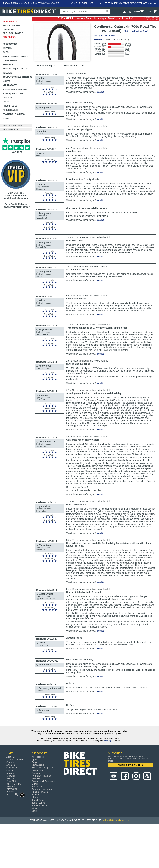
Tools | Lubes (10, 110)
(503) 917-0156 (10, 3)
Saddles (7, 98)
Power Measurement (15, 89)
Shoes (6, 102)
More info (152, 3)
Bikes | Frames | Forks (15, 56)
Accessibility (16, 794)
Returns (10, 778)
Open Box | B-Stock (13, 33)
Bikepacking (38, 765)
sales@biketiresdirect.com (116, 820)
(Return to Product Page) (136, 31)
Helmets (7, 73)
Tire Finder (9, 37)
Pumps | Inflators (13, 93)
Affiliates (11, 765)
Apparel (7, 48)
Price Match (12, 781)
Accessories (10, 44)
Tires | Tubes (10, 106)
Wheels (7, 118)
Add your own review (105, 35)
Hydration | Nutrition (15, 69)
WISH (139, 12)
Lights (6, 81)
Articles (10, 773)
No (103, 92)
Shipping (108, 741)
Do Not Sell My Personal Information (14, 786)
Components (10, 60)
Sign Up (98, 3)
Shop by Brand (11, 25)
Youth (35, 811)
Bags (6, 52)
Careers (10, 762)
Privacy (10, 792)
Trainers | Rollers (14, 114)
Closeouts (9, 29)
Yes (99, 92)
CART (152, 12)
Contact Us (12, 768)
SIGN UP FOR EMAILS (130, 765)
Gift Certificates (13, 126)
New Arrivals (10, 130)
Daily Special (10, 22)
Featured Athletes (15, 760)
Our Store (11, 770)
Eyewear (8, 65)
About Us (11, 757)
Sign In (127, 12)
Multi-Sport (10, 85)
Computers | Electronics (17, 77)
